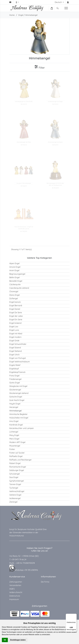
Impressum (14, 599)
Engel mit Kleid (16, 334)
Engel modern (15, 337)
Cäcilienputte (15, 284)
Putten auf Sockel (17, 453)
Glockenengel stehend (19, 393)
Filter (39, 67)
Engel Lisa (14, 327)
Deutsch (58, 2)
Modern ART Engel (17, 442)
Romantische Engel (18, 467)
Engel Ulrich (14, 355)
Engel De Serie (16, 313)
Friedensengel (15, 379)
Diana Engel (15, 295)
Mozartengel (15, 446)
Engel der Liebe (16, 316)
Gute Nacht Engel (17, 400)
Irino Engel (14, 421)
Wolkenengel (15, 498)
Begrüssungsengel (17, 274)
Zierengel (13, 502)
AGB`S (12, 589)
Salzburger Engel (17, 470)
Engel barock (15, 302)
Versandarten (15, 585)
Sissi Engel (14, 477)
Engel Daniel (15, 309)
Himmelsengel (31, 15)
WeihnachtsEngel (17, 491)
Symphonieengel (17, 481)
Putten (12, 449)
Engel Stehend (16, 351)
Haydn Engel (15, 404)
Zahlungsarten (16, 582)
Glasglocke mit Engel (18, 386)
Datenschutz (15, 596)
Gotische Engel (16, 397)
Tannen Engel (15, 484)
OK (5, 640)
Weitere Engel (15, 495)
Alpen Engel (14, 263)
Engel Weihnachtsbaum (20, 362)
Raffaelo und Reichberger (21, 460)
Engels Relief (15, 365)
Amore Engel (15, 267)
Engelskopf (14, 369)
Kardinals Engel (16, 425)
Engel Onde (14, 341)
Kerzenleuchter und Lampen (22, 428)
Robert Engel (15, 463)
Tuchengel (14, 488)
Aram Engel (14, 270)
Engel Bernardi (16, 306)
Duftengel (14, 299)
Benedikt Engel (16, 281)
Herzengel (14, 407)
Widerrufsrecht (16, 592)
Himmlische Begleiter (18, 414)
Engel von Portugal (18, 358)
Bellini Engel (14, 277)
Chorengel (14, 291)
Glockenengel (15, 390)
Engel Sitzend (15, 348)
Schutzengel (15, 474)
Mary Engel (14, 435)
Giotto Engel (15, 383)
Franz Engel (14, 376)
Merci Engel (14, 439)
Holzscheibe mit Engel (19, 418)
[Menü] (75, 615)
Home (12, 15)
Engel (21, 15)
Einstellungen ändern (18, 640)
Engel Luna (14, 330)
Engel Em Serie (16, 320)
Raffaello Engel (16, 456)
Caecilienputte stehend (19, 288)
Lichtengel (14, 432)
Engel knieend (15, 323)
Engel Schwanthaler (18, 344)
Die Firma (45, 582)
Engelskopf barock (17, 372)
